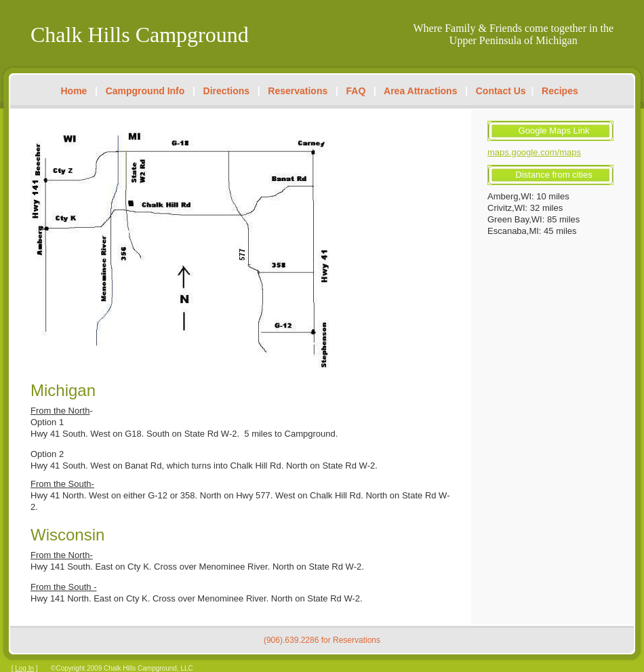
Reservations (298, 91)
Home (74, 91)
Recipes (560, 91)
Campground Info (145, 91)
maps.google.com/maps (534, 152)
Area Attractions (420, 91)
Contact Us (501, 91)
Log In (24, 668)
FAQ (356, 91)
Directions (226, 91)
